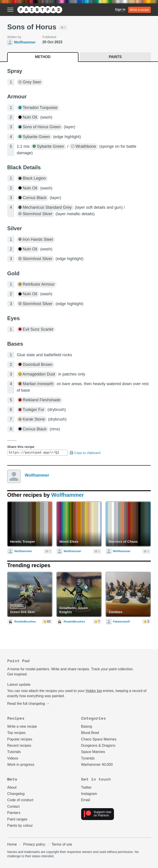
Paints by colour (20, 826)
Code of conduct (20, 800)
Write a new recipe (22, 726)
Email (86, 800)
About (12, 787)
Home (12, 844)
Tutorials (14, 752)
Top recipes (16, 733)
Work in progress (21, 765)
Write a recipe (139, 10)
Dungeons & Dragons (98, 745)
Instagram (89, 794)
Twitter (86, 787)
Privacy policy (34, 844)
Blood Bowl (90, 733)
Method (43, 57)
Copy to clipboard (85, 453)
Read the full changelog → (28, 704)
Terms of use (62, 844)
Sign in (120, 9)
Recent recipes (19, 745)
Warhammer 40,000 (97, 765)
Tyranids (88, 758)
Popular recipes (20, 739)
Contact (13, 806)
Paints (115, 57)
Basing (87, 726)
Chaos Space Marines (99, 739)
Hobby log (94, 691)
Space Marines (93, 752)
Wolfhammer (37, 475)
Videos (13, 758)
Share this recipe (21, 447)
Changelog (16, 794)
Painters (14, 813)
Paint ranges (17, 819)
